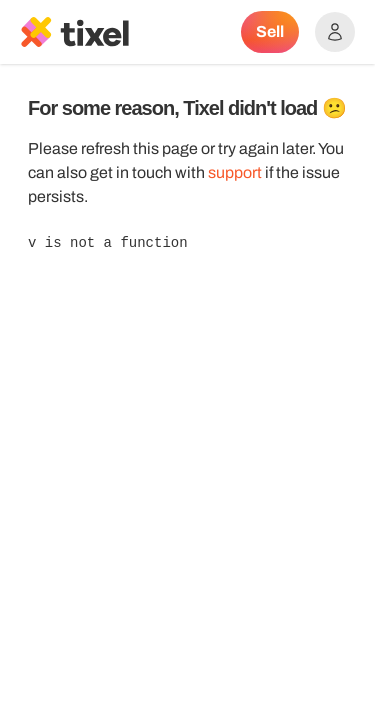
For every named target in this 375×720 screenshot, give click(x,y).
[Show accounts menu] (335, 32)
